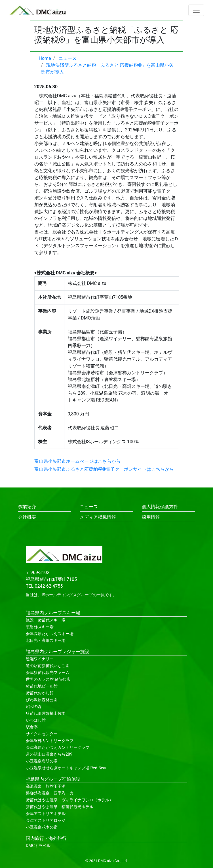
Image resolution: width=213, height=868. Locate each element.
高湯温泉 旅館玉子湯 (46, 786)
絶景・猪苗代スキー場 (46, 620)
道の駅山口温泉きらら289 (49, 754)
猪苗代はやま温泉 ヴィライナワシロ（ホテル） (69, 800)
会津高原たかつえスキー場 (50, 634)
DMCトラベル (38, 846)
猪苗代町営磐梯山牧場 (46, 713)
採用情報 (151, 517)
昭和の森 (34, 707)
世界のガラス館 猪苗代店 (48, 679)
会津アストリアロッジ (46, 820)
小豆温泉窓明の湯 (42, 761)
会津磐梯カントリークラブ (50, 741)
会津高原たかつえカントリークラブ (58, 748)
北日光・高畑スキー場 (46, 641)
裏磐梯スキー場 (40, 627)
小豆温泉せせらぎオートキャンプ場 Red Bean (67, 768)
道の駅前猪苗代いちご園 (48, 666)
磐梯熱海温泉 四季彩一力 (50, 793)
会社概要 (27, 517)
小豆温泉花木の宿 (42, 827)
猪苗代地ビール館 (42, 686)
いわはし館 (36, 720)
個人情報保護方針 (160, 507)
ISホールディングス (59, 595)
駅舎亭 (32, 727)
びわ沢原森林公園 (42, 700)
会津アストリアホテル (46, 814)
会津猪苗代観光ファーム (48, 673)
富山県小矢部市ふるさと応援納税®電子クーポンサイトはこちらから (104, 469)
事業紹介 (27, 507)
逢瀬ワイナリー (40, 659)
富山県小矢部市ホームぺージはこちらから (77, 461)
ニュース (89, 507)
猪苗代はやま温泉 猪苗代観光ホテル (60, 807)
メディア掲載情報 (98, 517)
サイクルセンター (42, 734)
